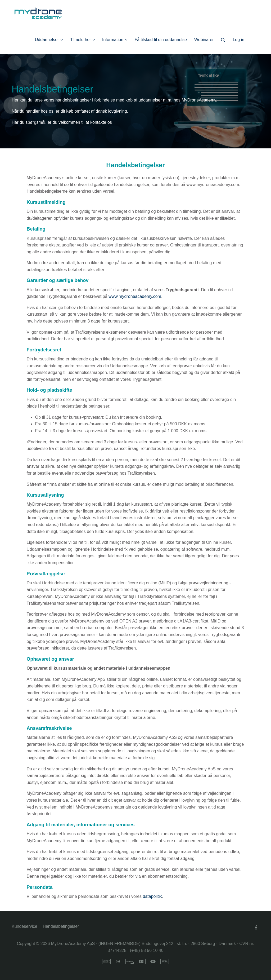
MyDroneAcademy (199, 100)
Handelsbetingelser (61, 926)
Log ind (252, 40)
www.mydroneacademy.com (135, 296)
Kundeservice (24, 926)
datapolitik (152, 896)
